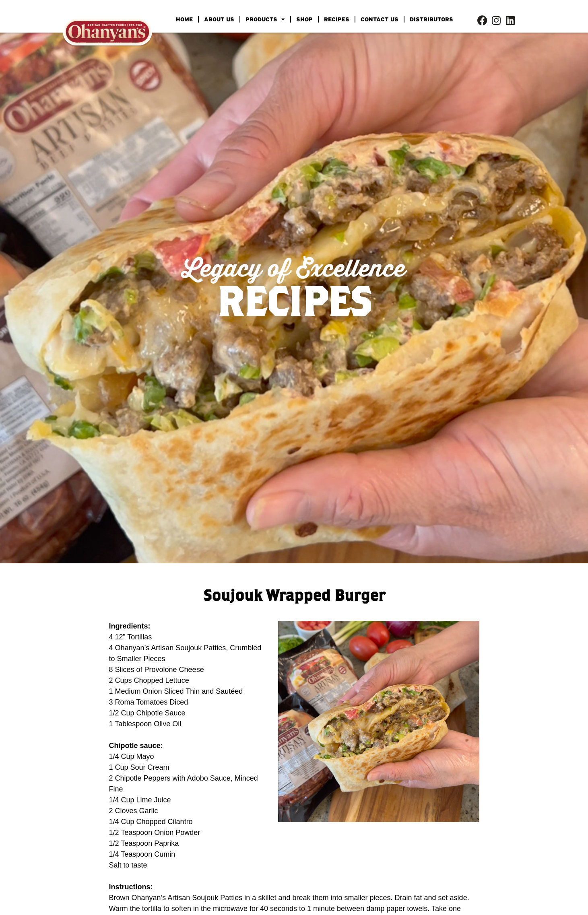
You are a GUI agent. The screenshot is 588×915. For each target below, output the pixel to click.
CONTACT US (380, 19)
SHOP (304, 19)
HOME (184, 19)
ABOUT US (219, 19)
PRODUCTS (265, 19)
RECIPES (337, 19)
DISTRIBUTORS (431, 19)
